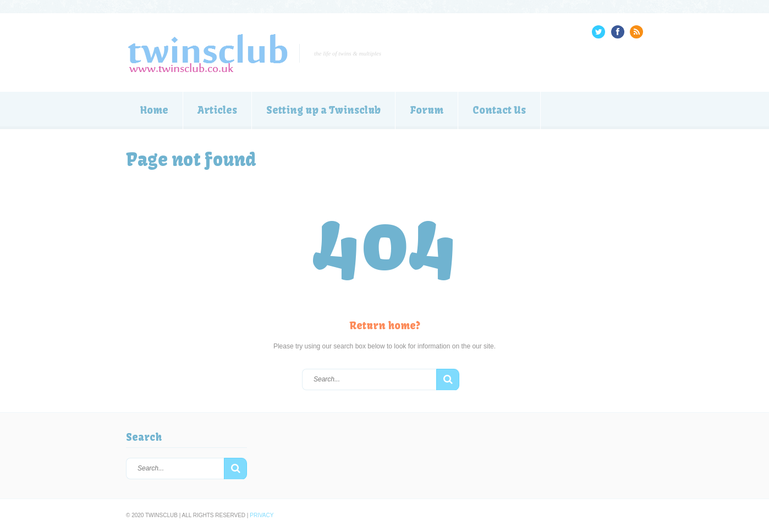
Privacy (262, 515)
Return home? (385, 326)
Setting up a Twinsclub (323, 110)
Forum (427, 110)
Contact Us (499, 110)
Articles (217, 110)
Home (154, 110)
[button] (448, 380)
